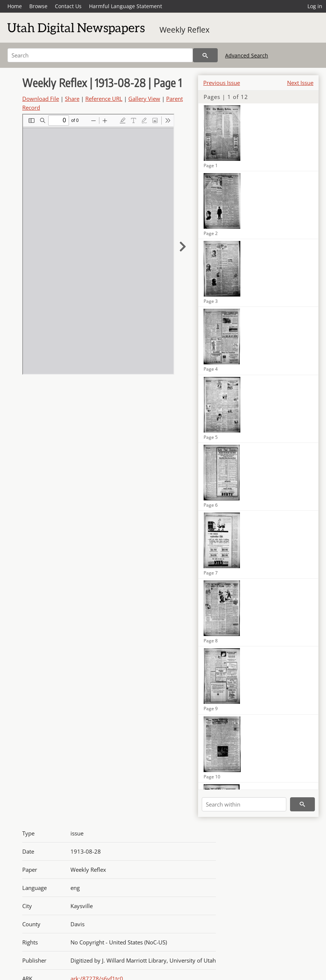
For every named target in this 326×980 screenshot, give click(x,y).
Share (72, 99)
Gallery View (144, 99)
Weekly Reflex (185, 30)
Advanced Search (247, 55)
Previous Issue (222, 83)
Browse (38, 6)
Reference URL (104, 99)
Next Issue (300, 83)
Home (15, 6)
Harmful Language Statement (126, 6)
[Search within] (244, 804)
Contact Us (68, 6)
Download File (41, 99)
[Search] (100, 55)
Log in (315, 6)
